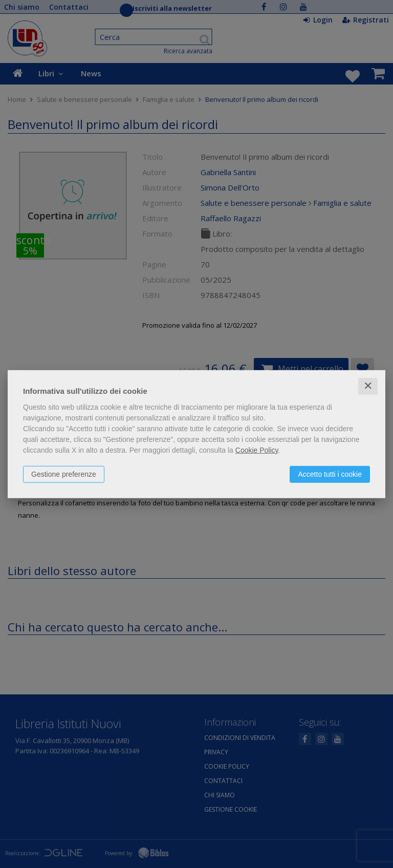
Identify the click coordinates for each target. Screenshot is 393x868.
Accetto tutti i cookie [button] (330, 474)
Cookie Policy (257, 450)
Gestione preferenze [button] (64, 474)
